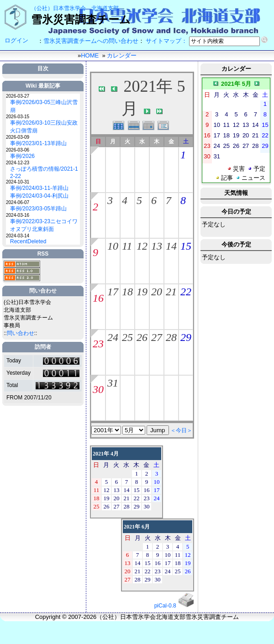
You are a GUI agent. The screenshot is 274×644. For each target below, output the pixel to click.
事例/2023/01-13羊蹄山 (38, 143)
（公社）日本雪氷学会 (58, 8)
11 (127, 246)
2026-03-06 (18, 150)
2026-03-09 (18, 137)
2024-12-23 (18, 163)
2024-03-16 (18, 215)
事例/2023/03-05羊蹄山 (38, 209)
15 (186, 246)
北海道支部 (105, 8)
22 (186, 292)
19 (142, 292)
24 (113, 337)
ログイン (16, 40)
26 (142, 337)
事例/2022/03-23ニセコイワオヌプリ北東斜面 (44, 225)
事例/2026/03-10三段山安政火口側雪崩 (44, 127)
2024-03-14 (18, 236)
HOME (90, 55)
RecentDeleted (28, 241)
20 (157, 292)
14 (171, 246)
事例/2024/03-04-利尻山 (39, 196)
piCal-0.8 (165, 606)
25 (127, 337)
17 (113, 292)
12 (142, 246)
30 (98, 389)
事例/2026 (22, 156)
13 (157, 246)
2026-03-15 (18, 117)
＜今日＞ (181, 430)
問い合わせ (21, 333)
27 (157, 337)
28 (171, 337)
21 (171, 292)
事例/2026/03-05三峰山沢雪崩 (44, 106)
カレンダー (122, 55)
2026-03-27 (18, 96)
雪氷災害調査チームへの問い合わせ (91, 41)
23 (98, 344)
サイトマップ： (166, 41)
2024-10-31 (18, 182)
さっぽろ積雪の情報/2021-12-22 (44, 173)
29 (186, 337)
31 (113, 383)
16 (98, 298)
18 (127, 292)
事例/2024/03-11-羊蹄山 (39, 188)
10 (113, 246)
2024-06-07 (18, 202)
